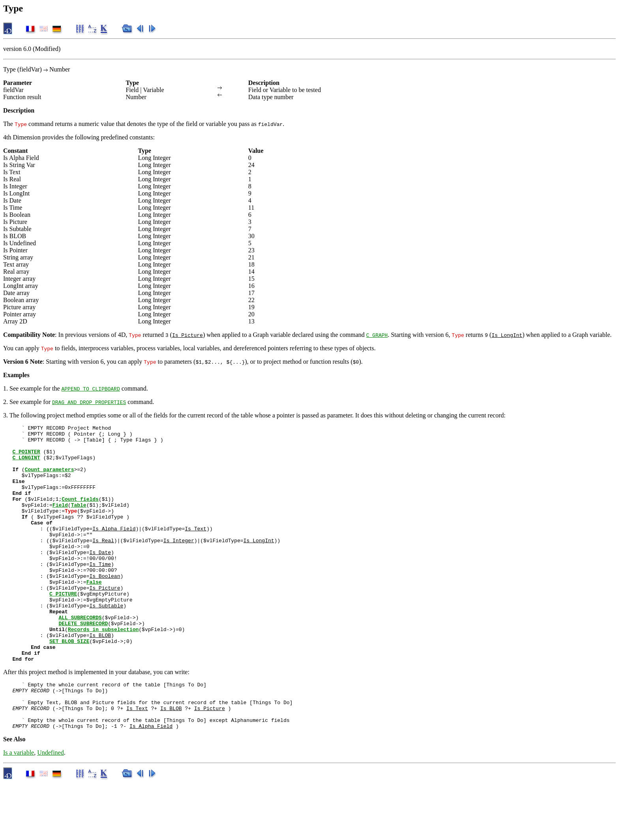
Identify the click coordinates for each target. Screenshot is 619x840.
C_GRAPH (377, 335)
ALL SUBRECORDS (80, 656)
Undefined (51, 809)
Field (60, 521)
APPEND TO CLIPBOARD (91, 389)
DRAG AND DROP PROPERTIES (89, 402)
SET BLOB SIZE (69, 685)
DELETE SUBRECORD (83, 663)
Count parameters (50, 479)
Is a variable (19, 809)
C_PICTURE (63, 628)
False (94, 614)
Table (79, 521)
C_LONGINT (26, 464)
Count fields (80, 514)
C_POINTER (26, 457)
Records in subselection (103, 671)
